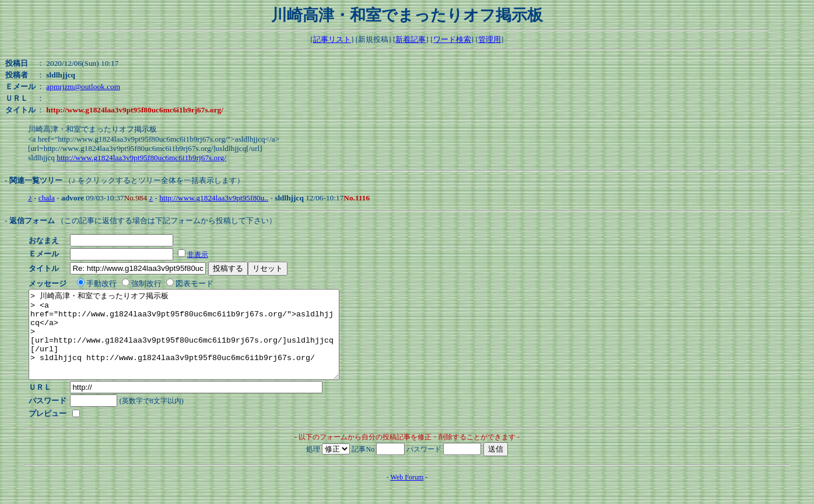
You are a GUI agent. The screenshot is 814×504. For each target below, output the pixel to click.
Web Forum (407, 495)
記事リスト (332, 39)
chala (47, 198)
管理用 (490, 39)
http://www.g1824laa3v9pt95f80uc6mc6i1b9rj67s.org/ (141, 158)
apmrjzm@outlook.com (83, 87)
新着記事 (410, 39)
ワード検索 (452, 39)
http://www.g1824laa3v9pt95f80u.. (214, 198)
